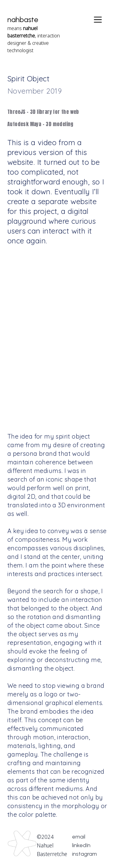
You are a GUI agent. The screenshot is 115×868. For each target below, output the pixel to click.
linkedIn (81, 845)
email (79, 837)
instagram (84, 854)
